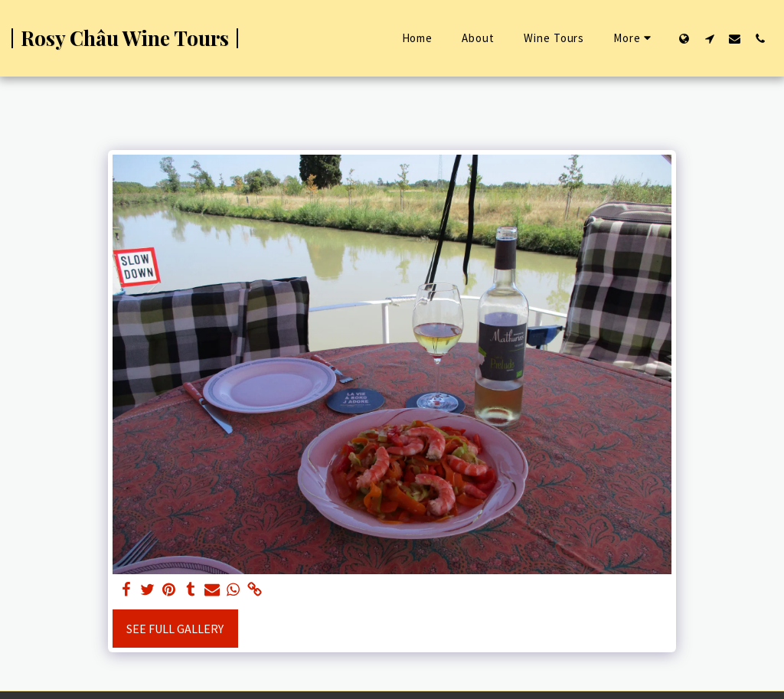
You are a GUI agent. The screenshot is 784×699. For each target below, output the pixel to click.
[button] (709, 38)
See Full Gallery (175, 629)
